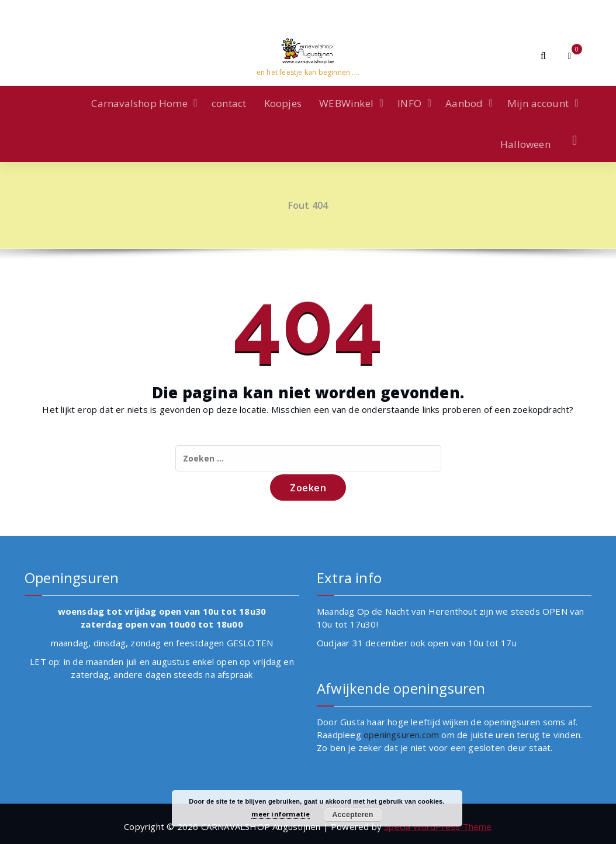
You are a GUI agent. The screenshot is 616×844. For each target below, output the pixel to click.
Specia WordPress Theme (438, 826)
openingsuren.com (401, 735)
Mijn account (538, 103)
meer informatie (281, 814)
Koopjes (283, 103)
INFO (409, 103)
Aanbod (464, 103)
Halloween (525, 144)
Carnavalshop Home (139, 103)
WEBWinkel (346, 103)
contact (229, 103)
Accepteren (352, 815)
